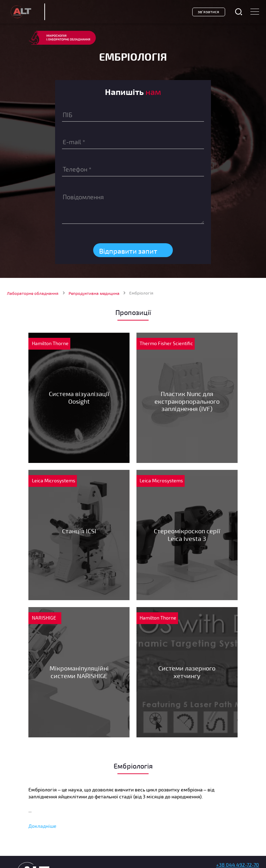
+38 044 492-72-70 (238, 865)
